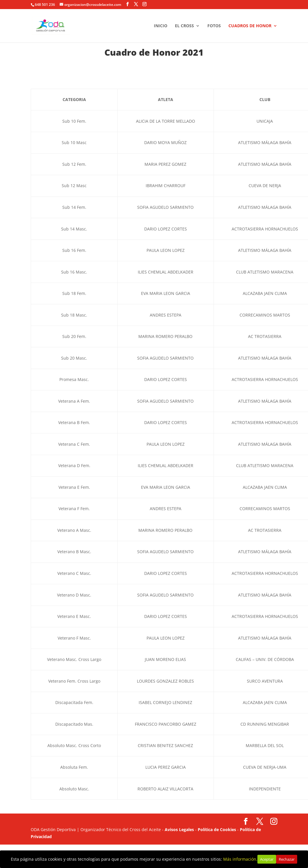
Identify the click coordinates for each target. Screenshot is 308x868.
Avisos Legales (179, 829)
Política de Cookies (217, 829)
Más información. (240, 859)
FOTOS (214, 26)
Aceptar (267, 859)
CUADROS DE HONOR (250, 26)
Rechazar (287, 859)
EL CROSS (184, 26)
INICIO (161, 26)
